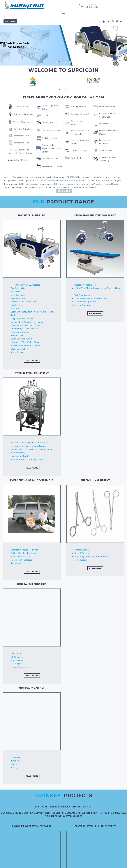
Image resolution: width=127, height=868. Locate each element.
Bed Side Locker (18, 288)
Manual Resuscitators (21, 556)
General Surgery (82, 550)
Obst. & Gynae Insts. (84, 553)
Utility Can (16, 653)
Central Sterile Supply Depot (95, 826)
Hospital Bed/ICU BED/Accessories (27, 285)
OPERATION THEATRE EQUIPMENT (95, 215)
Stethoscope (17, 660)
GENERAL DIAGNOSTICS (32, 584)
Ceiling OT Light (21, 160)
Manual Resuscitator (20, 667)
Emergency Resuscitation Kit (24, 550)
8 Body (14, 767)
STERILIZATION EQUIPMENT (32, 373)
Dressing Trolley (78, 107)
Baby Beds (16, 291)
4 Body (14, 764)
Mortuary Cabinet (32, 688)
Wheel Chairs (17, 352)
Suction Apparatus (83, 305)
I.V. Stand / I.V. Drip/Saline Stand (25, 342)
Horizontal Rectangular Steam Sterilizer (30, 442)
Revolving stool (18, 298)
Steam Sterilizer (21, 107)
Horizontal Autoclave (23, 114)
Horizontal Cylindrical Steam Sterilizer (29, 446)
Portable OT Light (22, 143)
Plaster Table (17, 335)
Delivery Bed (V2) (50, 122)
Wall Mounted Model (84, 295)
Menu (63, 14)
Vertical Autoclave (22, 122)
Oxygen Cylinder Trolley (22, 318)
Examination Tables (20, 332)
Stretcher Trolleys (79, 150)
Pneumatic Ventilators (21, 560)
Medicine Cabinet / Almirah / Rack (26, 345)
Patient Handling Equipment (24, 553)
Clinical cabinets (107, 150)
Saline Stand (105, 124)
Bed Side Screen (18, 305)
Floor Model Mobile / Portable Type (91, 298)
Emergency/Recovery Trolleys (25, 329)
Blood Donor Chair (19, 349)
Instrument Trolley (51, 130)
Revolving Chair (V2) (80, 114)
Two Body (15, 761)
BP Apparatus (17, 657)
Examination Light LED (85, 302)
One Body (15, 757)
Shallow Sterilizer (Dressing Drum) (27, 459)
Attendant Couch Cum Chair (24, 302)
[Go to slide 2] (59, 89)
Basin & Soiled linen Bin (22, 339)
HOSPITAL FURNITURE (32, 215)
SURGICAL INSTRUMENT (95, 480)
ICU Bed (46, 115)
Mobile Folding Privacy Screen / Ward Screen (52, 148)
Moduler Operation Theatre (32, 826)
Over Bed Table (18, 295)
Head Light (16, 664)
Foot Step (15, 308)
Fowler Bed (76, 158)
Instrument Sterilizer (21, 456)
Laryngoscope (81, 560)
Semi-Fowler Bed (107, 107)
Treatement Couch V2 (52, 166)
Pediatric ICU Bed (50, 159)
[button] (5, 82)
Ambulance (16, 563)
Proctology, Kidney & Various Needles (91, 556)
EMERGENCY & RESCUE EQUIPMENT (32, 480)
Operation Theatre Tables (86, 285)
